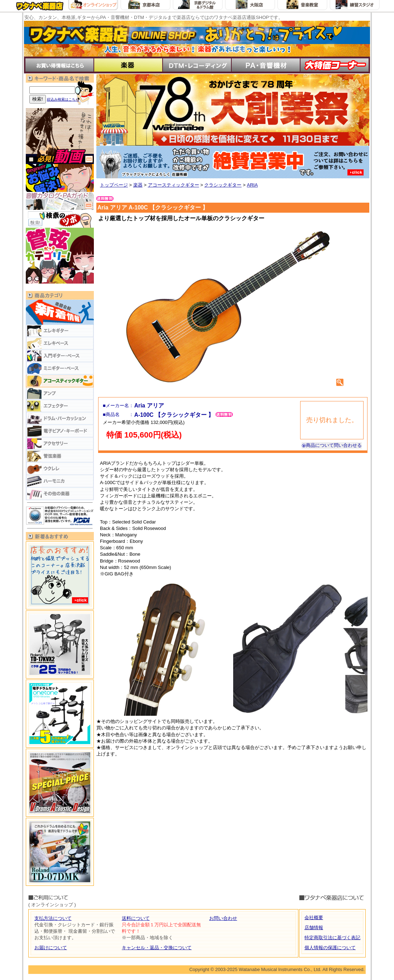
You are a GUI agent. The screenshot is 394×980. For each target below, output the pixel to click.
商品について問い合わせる (332, 445)
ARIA (252, 185)
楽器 (138, 185)
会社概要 (314, 918)
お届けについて (51, 948)
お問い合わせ (223, 918)
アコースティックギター (174, 185)
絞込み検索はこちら (63, 99)
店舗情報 (314, 928)
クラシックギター (223, 185)
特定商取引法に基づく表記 (332, 938)
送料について (136, 918)
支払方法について (53, 918)
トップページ (114, 185)
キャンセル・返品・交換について (157, 948)
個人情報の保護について (330, 948)
